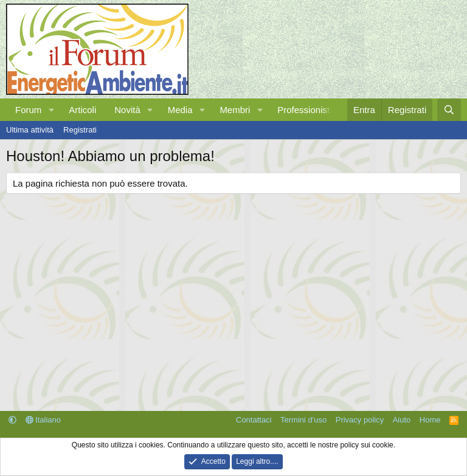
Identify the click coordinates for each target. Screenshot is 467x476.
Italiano (43, 420)
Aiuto (402, 420)
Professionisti (304, 110)
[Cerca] (449, 110)
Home (430, 420)
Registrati (80, 130)
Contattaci (254, 420)
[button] (51, 110)
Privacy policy (360, 420)
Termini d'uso (303, 420)
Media (180, 110)
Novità (127, 110)
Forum (28, 110)
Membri (235, 110)
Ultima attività (30, 130)
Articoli (82, 110)
